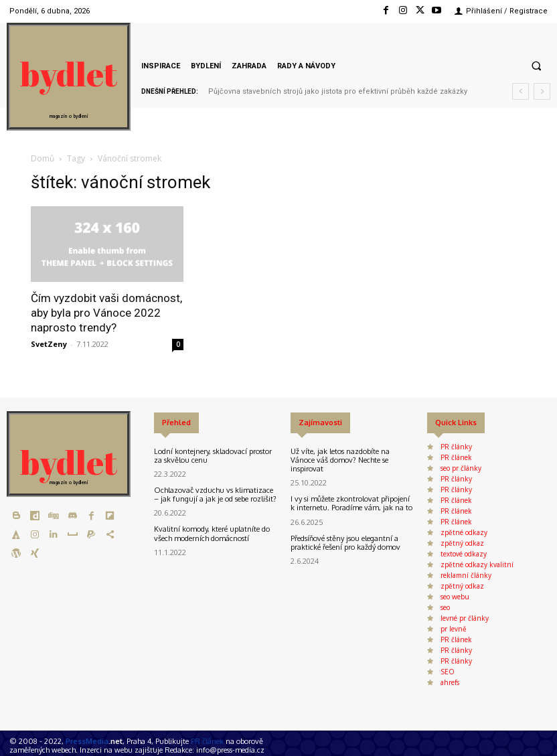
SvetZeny (49, 344)
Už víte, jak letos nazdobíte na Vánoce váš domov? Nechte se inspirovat (340, 460)
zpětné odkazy (464, 532)
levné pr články (465, 618)
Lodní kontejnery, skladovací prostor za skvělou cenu (213, 456)
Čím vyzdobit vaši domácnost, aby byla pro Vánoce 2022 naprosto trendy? (106, 313)
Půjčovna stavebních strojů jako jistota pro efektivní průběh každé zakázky (338, 91)
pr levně (454, 629)
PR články (456, 447)
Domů (43, 158)
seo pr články (461, 468)
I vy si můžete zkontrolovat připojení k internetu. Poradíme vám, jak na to (351, 503)
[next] (542, 91)
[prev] (521, 91)
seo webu (455, 597)
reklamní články (466, 575)
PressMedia (87, 741)
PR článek (456, 457)
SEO (448, 672)
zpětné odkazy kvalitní (477, 564)
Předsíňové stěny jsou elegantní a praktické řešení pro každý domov (345, 543)
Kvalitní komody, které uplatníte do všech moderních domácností (212, 533)
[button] (536, 66)
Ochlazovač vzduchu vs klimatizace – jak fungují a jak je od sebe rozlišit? (215, 495)
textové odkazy (464, 554)
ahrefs (450, 682)
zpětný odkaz (462, 543)
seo (445, 607)
